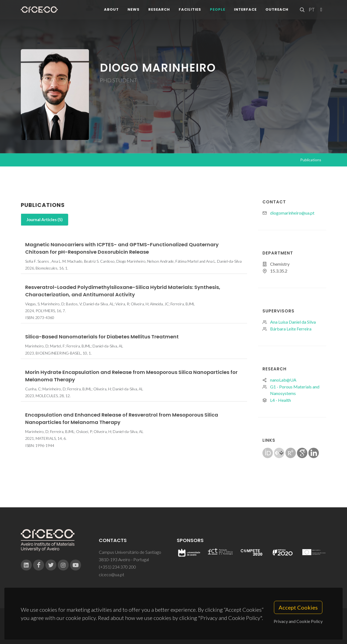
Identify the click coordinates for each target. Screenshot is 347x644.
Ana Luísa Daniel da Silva (293, 322)
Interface (245, 11)
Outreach (277, 11)
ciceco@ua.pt (112, 574)
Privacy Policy (173, 629)
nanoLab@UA (283, 380)
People (218, 11)
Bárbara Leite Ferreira (291, 329)
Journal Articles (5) (45, 219)
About (111, 11)
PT (311, 11)
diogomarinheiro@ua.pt (292, 213)
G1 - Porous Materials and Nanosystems (295, 390)
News (134, 11)
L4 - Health (281, 400)
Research (159, 11)
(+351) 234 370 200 (117, 567)
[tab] (45, 220)
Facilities (190, 11)
